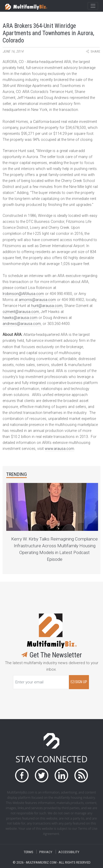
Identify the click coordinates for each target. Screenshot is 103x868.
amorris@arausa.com (37, 300)
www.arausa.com (59, 449)
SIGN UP (79, 682)
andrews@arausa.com (22, 324)
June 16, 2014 (13, 51)
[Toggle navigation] (93, 6)
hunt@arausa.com (47, 306)
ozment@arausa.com (21, 312)
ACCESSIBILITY (69, 852)
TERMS (28, 852)
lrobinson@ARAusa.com (23, 294)
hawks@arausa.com (20, 318)
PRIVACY (46, 852)
